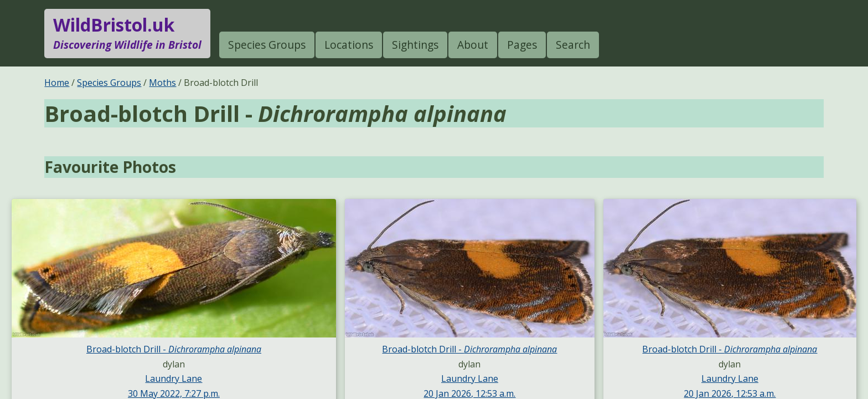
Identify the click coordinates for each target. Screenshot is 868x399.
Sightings (415, 45)
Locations (349, 45)
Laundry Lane (174, 378)
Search (573, 45)
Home (57, 83)
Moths (162, 83)
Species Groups (267, 45)
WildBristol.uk (127, 33)
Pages (522, 45)
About (473, 45)
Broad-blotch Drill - (174, 349)
